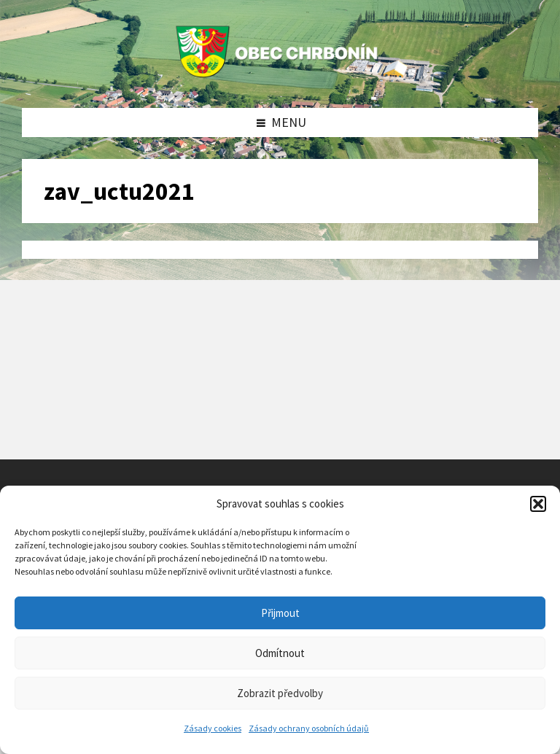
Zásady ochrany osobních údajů (309, 728)
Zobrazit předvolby (280, 693)
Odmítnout (280, 653)
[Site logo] (280, 78)
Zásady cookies (213, 728)
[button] (538, 504)
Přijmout (280, 613)
